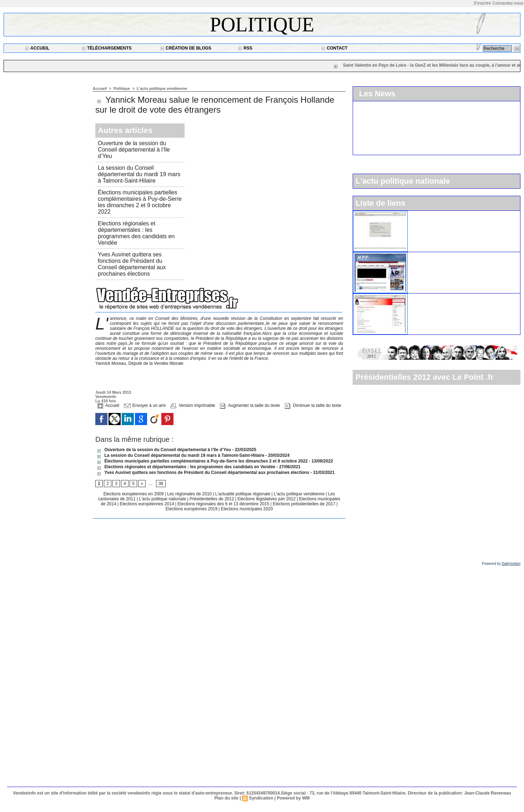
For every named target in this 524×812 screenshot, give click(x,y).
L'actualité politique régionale (243, 494)
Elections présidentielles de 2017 (304, 504)
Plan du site (226, 798)
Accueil (37, 48)
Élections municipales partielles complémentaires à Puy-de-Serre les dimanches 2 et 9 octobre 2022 (140, 202)
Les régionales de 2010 (190, 494)
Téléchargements (107, 48)
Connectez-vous (508, 3)
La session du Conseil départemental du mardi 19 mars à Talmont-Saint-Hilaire (139, 174)
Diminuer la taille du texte (313, 405)
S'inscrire (482, 3)
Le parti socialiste (430, 296)
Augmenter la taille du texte (250, 405)
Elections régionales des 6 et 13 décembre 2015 (224, 504)
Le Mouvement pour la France (445, 255)
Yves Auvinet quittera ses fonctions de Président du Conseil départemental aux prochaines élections (132, 264)
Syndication (261, 798)
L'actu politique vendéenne (162, 88)
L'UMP (419, 214)
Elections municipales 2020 (247, 509)
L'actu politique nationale (163, 499)
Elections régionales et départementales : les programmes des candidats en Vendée (136, 233)
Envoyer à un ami (145, 405)
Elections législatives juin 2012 (267, 499)
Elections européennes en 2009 (134, 494)
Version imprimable (193, 405)
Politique (262, 25)
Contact (334, 48)
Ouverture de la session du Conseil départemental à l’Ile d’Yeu (134, 150)
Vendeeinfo (106, 397)
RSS (245, 48)
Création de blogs (186, 48)
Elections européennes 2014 (147, 504)
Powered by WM (293, 798)
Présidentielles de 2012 (212, 499)
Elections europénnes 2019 (192, 509)
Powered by (501, 564)
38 (161, 484)
